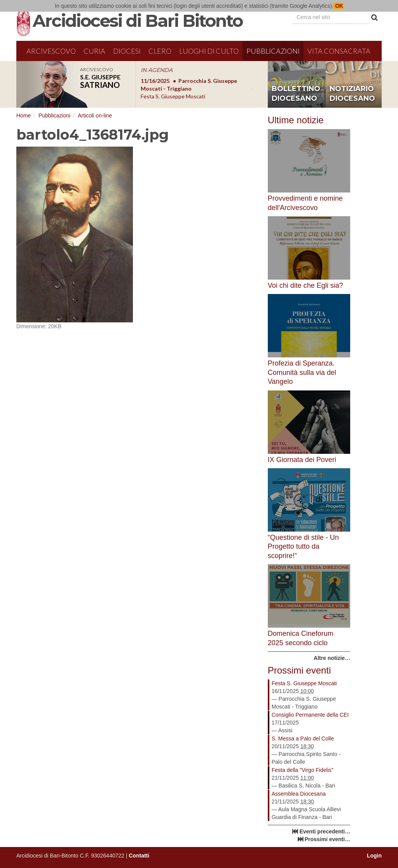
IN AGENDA (157, 70)
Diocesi (127, 51)
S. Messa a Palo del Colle (303, 738)
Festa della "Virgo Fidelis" (303, 770)
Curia (94, 51)
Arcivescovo (51, 51)
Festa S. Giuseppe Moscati (304, 683)
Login (374, 856)
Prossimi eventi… (328, 839)
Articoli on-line (95, 115)
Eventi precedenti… (325, 831)
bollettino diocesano (296, 94)
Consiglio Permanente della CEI (310, 715)
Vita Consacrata (339, 51)
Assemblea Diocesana (299, 794)
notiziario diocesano (352, 94)
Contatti (139, 856)
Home (24, 115)
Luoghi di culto (209, 51)
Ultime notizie (296, 120)
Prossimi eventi (299, 670)
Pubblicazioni (273, 51)
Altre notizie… (332, 658)
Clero (160, 51)
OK (338, 6)
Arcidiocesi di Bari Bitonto (138, 21)
